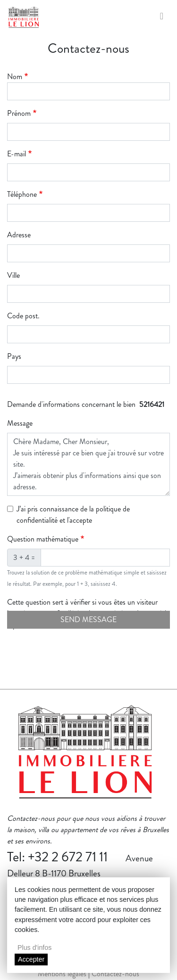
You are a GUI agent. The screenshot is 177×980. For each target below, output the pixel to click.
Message (20, 423)
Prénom (19, 113)
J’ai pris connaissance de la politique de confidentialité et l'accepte (73, 514)
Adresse (19, 235)
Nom (15, 77)
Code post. (23, 316)
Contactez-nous (115, 974)
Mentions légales (62, 974)
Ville (13, 275)
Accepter (31, 959)
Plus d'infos (34, 948)
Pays (14, 356)
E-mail (17, 154)
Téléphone (22, 194)
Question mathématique (43, 539)
